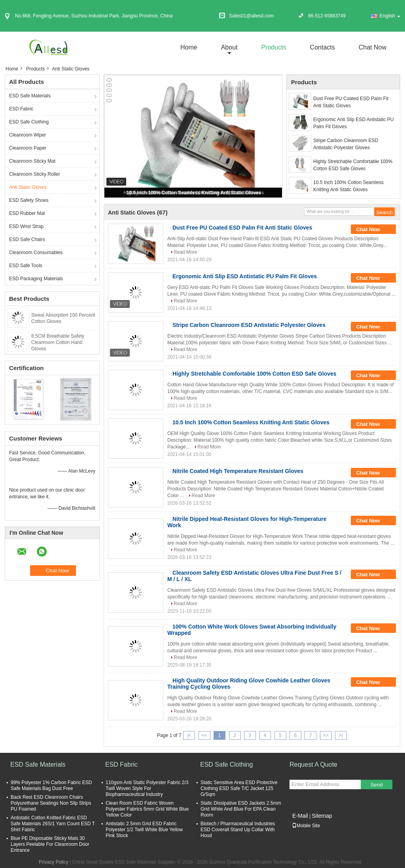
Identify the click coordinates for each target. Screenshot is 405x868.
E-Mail (300, 816)
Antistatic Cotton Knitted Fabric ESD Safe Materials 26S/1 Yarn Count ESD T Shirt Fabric (53, 824)
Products (273, 47)
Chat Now (373, 47)
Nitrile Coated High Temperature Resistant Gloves (238, 471)
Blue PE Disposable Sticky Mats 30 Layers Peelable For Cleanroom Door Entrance (50, 844)
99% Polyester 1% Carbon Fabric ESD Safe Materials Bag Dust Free (51, 785)
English (390, 16)
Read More (185, 252)
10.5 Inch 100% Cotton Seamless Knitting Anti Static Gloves (194, 193)
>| (341, 735)
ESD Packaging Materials (36, 279)
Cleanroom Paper (28, 148)
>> (326, 735)
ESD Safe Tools (26, 266)
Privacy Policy (54, 862)
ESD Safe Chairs (27, 239)
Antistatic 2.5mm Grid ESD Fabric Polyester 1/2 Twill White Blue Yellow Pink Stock (144, 830)
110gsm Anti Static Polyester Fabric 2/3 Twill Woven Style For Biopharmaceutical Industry (147, 788)
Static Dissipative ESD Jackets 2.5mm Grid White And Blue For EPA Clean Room (241, 809)
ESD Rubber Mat (27, 213)
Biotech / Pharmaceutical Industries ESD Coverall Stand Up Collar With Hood (238, 830)
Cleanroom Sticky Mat (32, 161)
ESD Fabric (21, 109)
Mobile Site (306, 826)
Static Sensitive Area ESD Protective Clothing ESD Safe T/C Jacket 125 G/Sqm (239, 788)
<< (204, 735)
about (229, 47)
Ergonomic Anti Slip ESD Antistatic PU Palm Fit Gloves (353, 123)
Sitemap (322, 816)
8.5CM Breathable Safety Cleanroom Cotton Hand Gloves (58, 342)
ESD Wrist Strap (26, 226)
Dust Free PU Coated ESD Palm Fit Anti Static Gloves (351, 102)
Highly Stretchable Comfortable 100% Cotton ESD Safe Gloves (353, 165)
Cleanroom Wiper (27, 135)
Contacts (323, 47)
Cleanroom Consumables (36, 253)
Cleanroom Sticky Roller (35, 174)
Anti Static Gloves (28, 187)
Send (376, 785)
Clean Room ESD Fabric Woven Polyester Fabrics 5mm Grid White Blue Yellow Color (147, 809)
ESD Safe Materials (30, 96)
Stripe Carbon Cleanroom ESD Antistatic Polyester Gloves (346, 144)
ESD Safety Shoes (29, 200)
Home (189, 47)
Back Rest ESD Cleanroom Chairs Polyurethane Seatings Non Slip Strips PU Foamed (51, 803)
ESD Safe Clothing (29, 122)
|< (189, 735)
